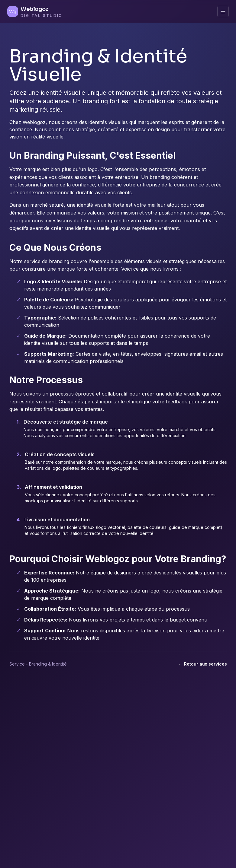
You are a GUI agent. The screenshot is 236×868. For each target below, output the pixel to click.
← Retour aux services (203, 664)
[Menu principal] (223, 11)
